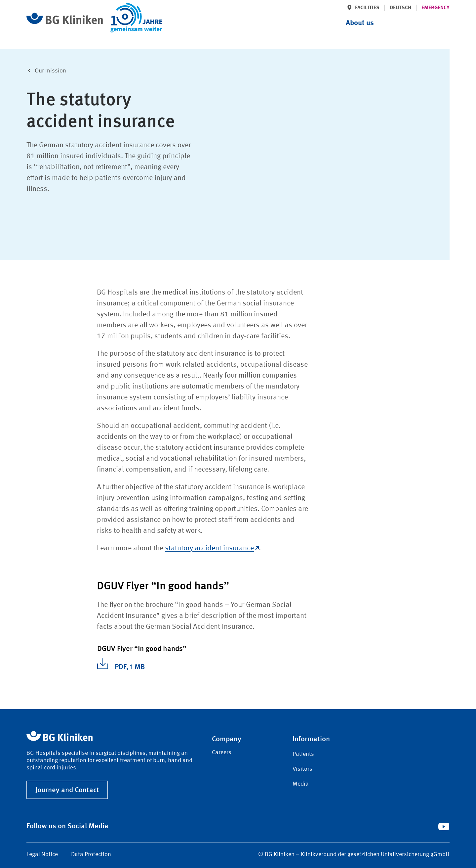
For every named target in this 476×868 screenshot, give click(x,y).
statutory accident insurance (212, 548)
